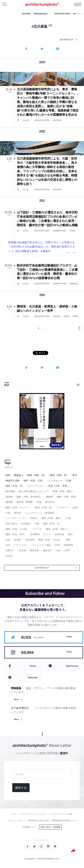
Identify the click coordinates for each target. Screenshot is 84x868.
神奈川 (34, 518)
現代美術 (10, 491)
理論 (39, 502)
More (16, 699)
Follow (69, 637)
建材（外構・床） (44, 507)
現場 (68, 540)
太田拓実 (30, 540)
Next (74, 253)
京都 (37, 524)
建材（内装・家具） (16, 534)
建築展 (9, 502)
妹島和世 (69, 545)
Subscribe (33, 677)
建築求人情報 (13, 481)
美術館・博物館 (25, 502)
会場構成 (35, 534)
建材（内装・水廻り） (58, 529)
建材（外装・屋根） (59, 486)
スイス (47, 534)
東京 (75, 475)
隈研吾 (18, 513)
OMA (57, 545)
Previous (68, 253)
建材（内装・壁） (59, 475)
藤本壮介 (48, 550)
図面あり (19, 475)
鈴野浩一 (10, 550)
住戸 (8, 545)
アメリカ (38, 529)
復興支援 (35, 550)
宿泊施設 (26, 524)
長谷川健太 (12, 524)
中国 (8, 513)
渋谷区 (9, 556)
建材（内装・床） (37, 475)
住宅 (8, 475)
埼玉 (59, 550)
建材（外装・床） (52, 524)
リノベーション (36, 486)
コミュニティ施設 (41, 545)
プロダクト (64, 507)
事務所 (50, 497)
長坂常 (18, 540)
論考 (76, 507)
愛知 (70, 534)
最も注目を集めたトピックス (34, 491)
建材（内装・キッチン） (19, 507)
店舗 (69, 481)
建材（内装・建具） (52, 518)
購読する (21, 788)
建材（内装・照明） (68, 497)
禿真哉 (22, 550)
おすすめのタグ (67, 39)
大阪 (69, 518)
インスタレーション (16, 518)
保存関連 (59, 534)
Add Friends (72, 666)
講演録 (9, 497)
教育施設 (50, 513)
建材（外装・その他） (17, 529)
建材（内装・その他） (50, 540)
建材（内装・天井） (34, 481)
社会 (8, 540)
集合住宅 (50, 502)
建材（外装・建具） (64, 491)
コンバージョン (33, 513)
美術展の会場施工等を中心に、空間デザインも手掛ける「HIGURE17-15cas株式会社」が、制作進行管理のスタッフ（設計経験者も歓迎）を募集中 (41, 247)
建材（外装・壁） (15, 486)
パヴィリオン (21, 545)
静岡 (67, 550)
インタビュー (55, 481)
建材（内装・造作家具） (29, 497)
